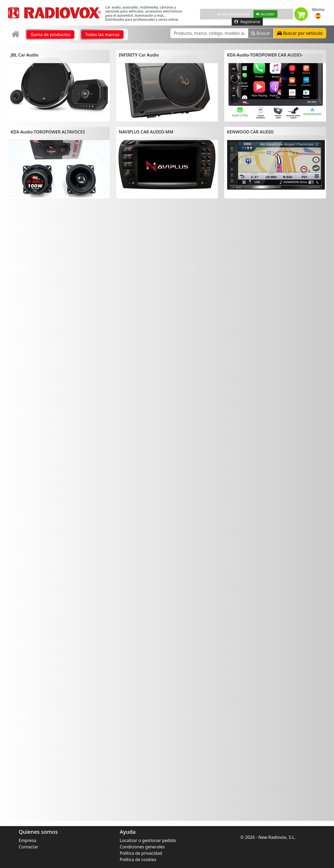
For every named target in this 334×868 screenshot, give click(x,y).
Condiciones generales (142, 847)
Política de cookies (138, 860)
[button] (318, 16)
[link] (16, 34)
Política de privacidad (141, 853)
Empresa (28, 840)
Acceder (265, 14)
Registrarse (247, 22)
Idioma (318, 9)
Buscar (261, 33)
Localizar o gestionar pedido (148, 840)
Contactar (29, 847)
